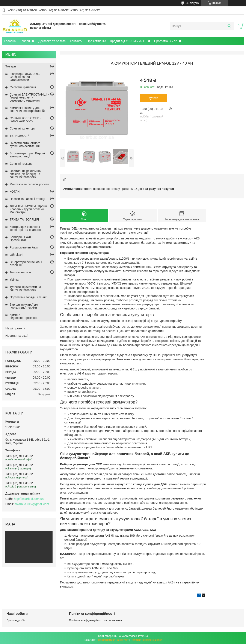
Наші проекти (15, 328)
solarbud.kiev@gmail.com (32, 504)
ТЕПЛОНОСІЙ (20, 136)
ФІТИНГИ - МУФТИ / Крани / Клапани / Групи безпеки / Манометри (29, 209)
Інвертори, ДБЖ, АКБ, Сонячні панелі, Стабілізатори (25, 77)
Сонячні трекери (21, 164)
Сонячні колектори (23, 128)
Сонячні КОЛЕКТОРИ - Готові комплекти (25, 120)
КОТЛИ (15, 192)
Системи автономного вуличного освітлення (25, 145)
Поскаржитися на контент (113, 640)
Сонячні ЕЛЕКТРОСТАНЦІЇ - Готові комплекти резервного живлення (29, 97)
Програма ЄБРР (166, 41)
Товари (25, 41)
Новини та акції (17, 336)
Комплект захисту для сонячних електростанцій (27, 109)
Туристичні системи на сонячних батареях (25, 288)
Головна (10, 41)
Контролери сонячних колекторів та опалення (26, 228)
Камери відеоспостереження (24, 316)
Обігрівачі (16, 255)
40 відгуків (192, 3)
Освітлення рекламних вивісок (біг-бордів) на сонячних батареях (25, 174)
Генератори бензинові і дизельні (26, 263)
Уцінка (14, 280)
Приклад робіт (16, 620)
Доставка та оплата (52, 41)
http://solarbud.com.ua (29, 499)
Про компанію (96, 41)
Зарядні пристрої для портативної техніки (24, 306)
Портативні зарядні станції (28, 297)
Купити (153, 98)
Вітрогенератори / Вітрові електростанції (27, 155)
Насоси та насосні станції (27, 199)
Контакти (76, 41)
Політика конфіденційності (147, 640)
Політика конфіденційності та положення (95, 620)
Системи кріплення (23, 87)
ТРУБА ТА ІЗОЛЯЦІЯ (24, 219)
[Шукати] (229, 26)
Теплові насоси (20, 272)
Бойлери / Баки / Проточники (21, 239)
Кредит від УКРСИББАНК (128, 41)
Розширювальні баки (24, 247)
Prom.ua (143, 636)
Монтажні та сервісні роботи (29, 184)
